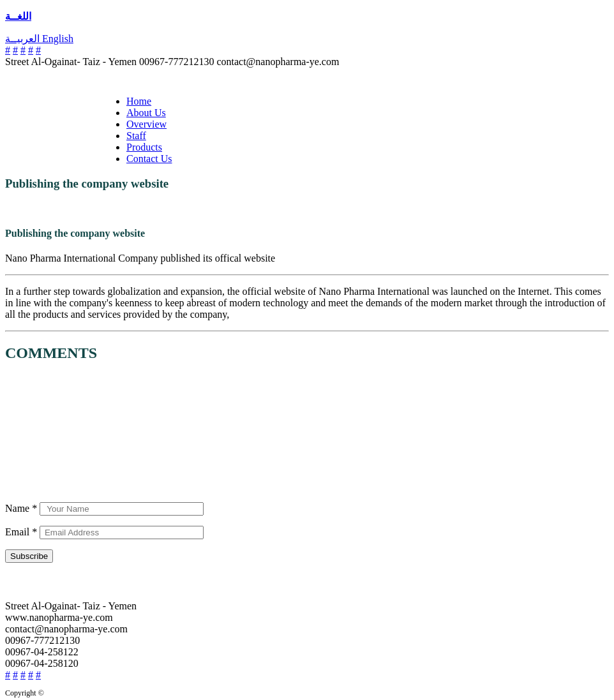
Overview (146, 124)
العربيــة (24, 39)
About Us (146, 113)
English (58, 39)
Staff (136, 136)
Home (139, 101)
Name (22, 508)
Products (144, 147)
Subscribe (29, 556)
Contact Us (149, 159)
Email (22, 532)
